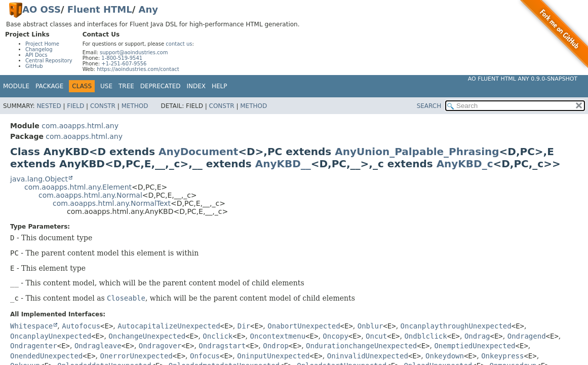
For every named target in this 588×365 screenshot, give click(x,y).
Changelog (39, 49)
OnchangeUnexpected (147, 336)
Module (16, 86)
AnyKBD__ (283, 164)
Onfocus (205, 356)
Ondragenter (34, 346)
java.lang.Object (39, 179)
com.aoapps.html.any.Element (78, 187)
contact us (179, 44)
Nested (49, 106)
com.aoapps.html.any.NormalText (112, 203)
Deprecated (161, 86)
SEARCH (429, 106)
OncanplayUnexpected (51, 336)
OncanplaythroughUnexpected (456, 326)
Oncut (376, 336)
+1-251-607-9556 (124, 64)
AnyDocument (198, 152)
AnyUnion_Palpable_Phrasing (417, 152)
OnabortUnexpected (304, 326)
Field (75, 106)
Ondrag (477, 336)
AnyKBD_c (465, 164)
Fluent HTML (100, 9)
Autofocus (81, 326)
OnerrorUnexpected (136, 356)
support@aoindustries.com (134, 52)
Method (135, 106)
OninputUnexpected (273, 356)
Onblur (370, 326)
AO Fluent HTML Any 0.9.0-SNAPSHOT (523, 79)
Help (220, 86)
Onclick (218, 336)
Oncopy (336, 336)
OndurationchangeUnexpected (361, 346)
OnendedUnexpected (46, 356)
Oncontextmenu (278, 336)
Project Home (42, 44)
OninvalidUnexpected (368, 356)
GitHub (34, 66)
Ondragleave (98, 346)
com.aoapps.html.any (80, 126)
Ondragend (527, 336)
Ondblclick (425, 336)
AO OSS (42, 9)
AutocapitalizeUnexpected (169, 326)
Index (197, 86)
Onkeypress (502, 356)
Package (49, 86)
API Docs (36, 55)
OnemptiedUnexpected (475, 346)
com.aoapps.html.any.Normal (90, 195)
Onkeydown (445, 356)
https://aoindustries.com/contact (138, 69)
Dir (244, 326)
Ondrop (276, 346)
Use (106, 86)
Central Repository (49, 61)
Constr (103, 106)
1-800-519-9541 (122, 58)
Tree (126, 86)
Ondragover (160, 346)
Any (148, 9)
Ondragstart (222, 346)
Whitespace (31, 326)
